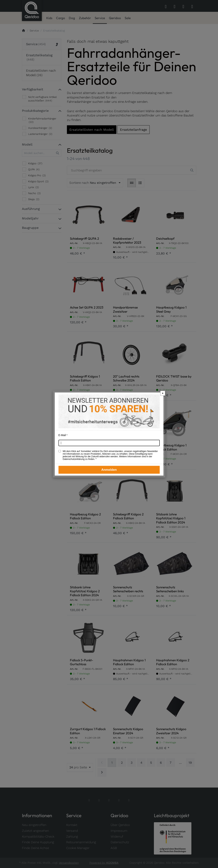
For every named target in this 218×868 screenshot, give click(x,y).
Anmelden (109, 470)
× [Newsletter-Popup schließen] (163, 393)
